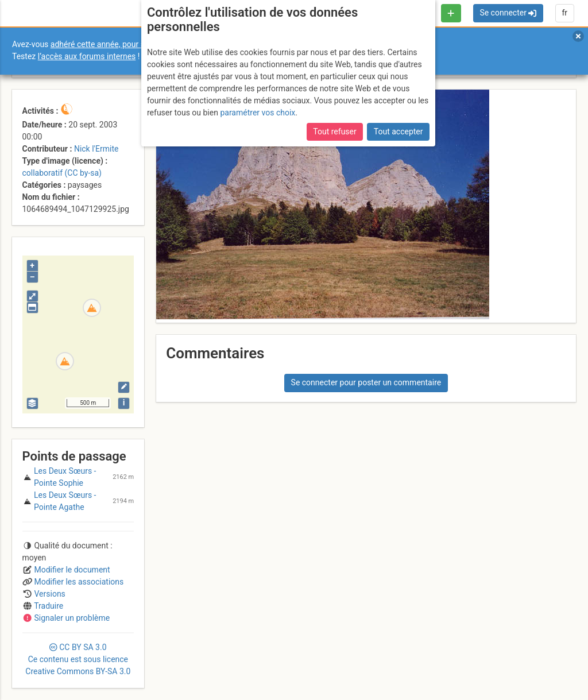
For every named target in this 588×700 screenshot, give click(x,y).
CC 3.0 (78, 659)
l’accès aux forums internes (87, 56)
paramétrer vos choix (258, 113)
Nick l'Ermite (96, 149)
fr (564, 13)
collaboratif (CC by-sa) (62, 173)
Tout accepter (399, 132)
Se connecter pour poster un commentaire (366, 382)
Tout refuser (334, 132)
